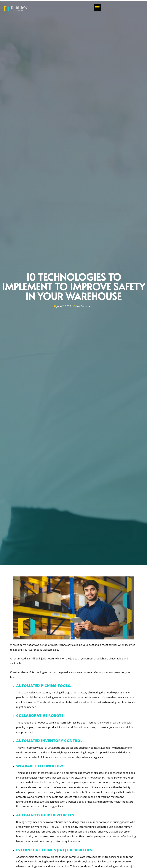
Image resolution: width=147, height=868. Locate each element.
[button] (140, 8)
